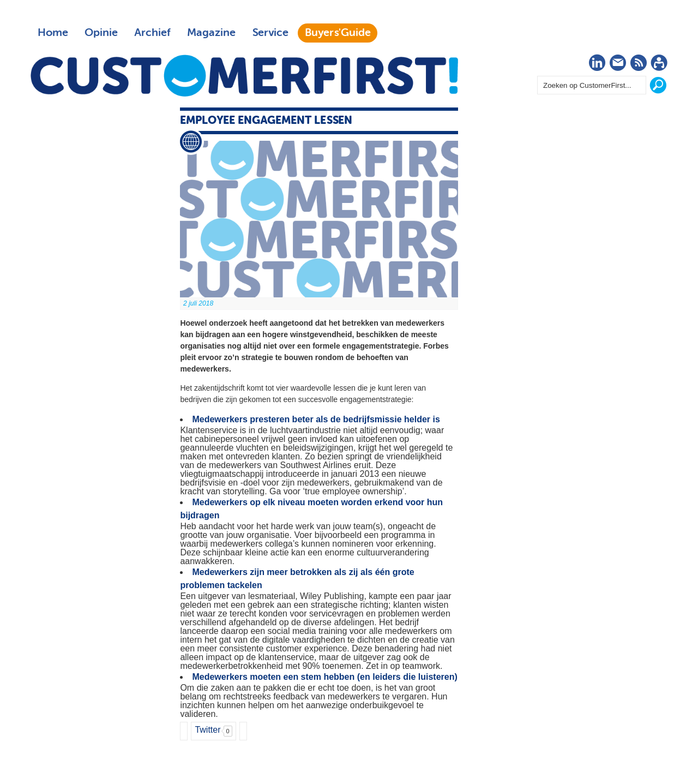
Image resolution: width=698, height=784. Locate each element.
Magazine (211, 33)
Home (53, 33)
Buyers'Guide (338, 33)
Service (270, 33)
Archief (152, 33)
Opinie (101, 33)
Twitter (207, 730)
